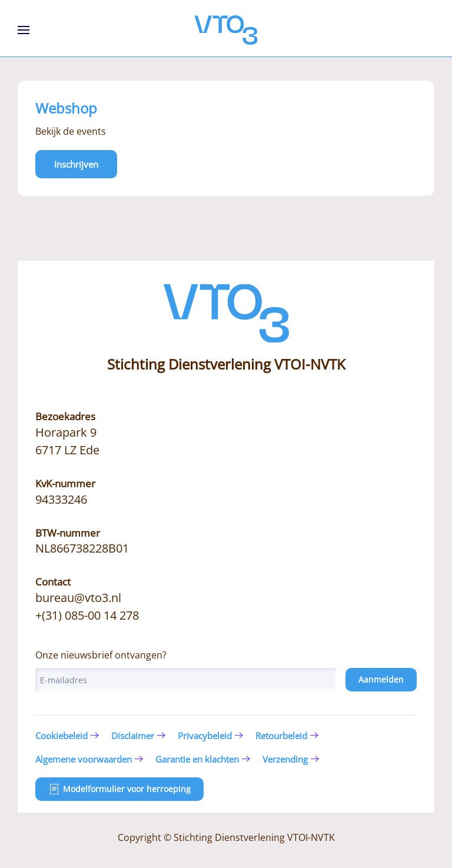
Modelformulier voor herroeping (119, 789)
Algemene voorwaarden (84, 759)
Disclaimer (133, 736)
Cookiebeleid (62, 736)
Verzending (285, 759)
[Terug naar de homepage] (226, 30)
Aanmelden (381, 679)
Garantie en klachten (197, 759)
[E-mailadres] (186, 680)
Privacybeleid (205, 736)
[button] (24, 30)
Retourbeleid (281, 736)
